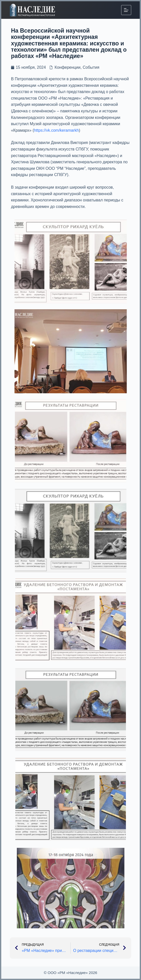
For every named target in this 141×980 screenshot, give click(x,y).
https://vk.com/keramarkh (56, 130)
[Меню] (126, 10)
